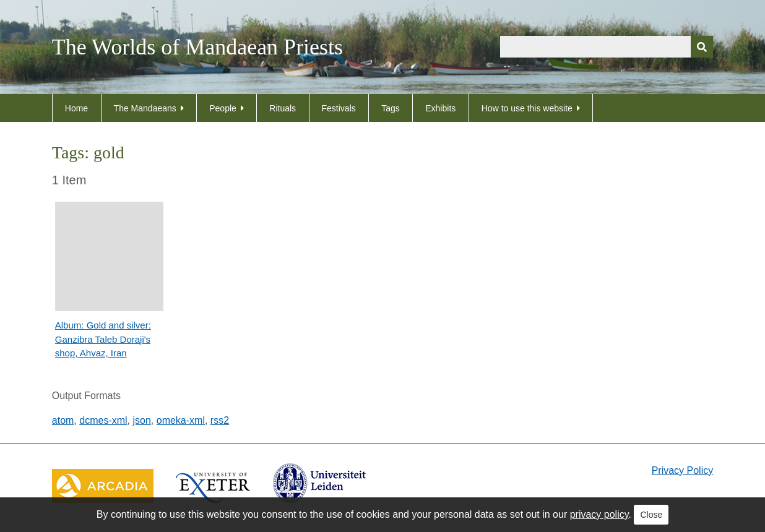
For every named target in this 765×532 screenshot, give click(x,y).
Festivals (339, 108)
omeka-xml (181, 420)
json (141, 420)
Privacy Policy (683, 470)
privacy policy (599, 514)
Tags (391, 108)
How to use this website (527, 108)
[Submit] (702, 47)
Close (651, 515)
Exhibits (440, 108)
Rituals (283, 108)
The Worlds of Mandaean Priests (197, 47)
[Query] (607, 47)
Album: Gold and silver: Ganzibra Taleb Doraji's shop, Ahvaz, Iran (103, 339)
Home (76, 108)
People (223, 108)
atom (63, 420)
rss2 (220, 420)
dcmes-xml (103, 420)
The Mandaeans (145, 108)
